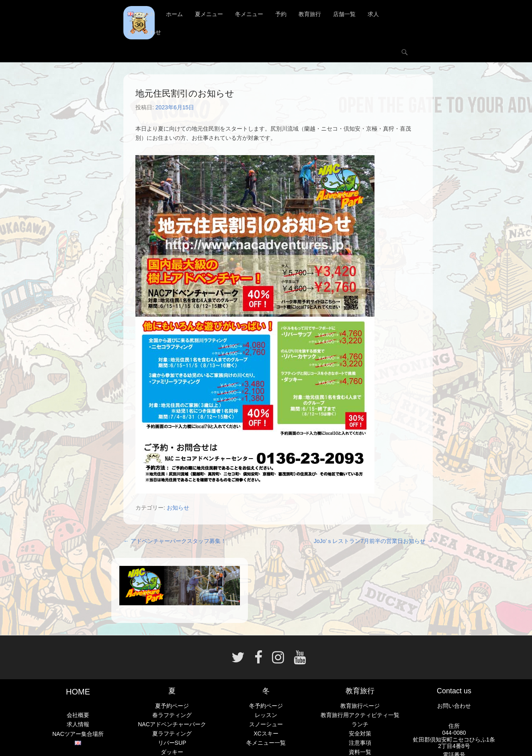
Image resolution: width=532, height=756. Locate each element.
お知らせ (178, 508)
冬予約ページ (266, 706)
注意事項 (360, 743)
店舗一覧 (344, 14)
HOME (78, 692)
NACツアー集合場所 (78, 734)
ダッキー (172, 752)
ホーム (174, 14)
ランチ (360, 724)
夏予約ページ (172, 706)
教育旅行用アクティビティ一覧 (360, 715)
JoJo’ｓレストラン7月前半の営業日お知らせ (373, 541)
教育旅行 (310, 14)
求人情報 (78, 725)
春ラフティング (172, 715)
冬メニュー (249, 14)
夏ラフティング (172, 733)
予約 (281, 14)
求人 (373, 14)
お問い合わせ (144, 32)
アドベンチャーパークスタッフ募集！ (175, 541)
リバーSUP (172, 743)
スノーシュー (266, 724)
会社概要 (78, 715)
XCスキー (266, 733)
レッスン (266, 715)
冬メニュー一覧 (266, 743)
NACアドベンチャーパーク (172, 724)
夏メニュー (209, 14)
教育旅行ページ (360, 706)
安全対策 (360, 733)
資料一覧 (360, 752)
